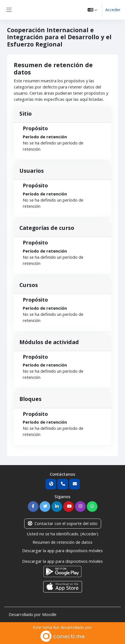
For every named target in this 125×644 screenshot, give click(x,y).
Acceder (113, 10)
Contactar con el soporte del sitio (63, 523)
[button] (92, 10)
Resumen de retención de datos (63, 542)
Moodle (49, 614)
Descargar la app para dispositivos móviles (63, 550)
